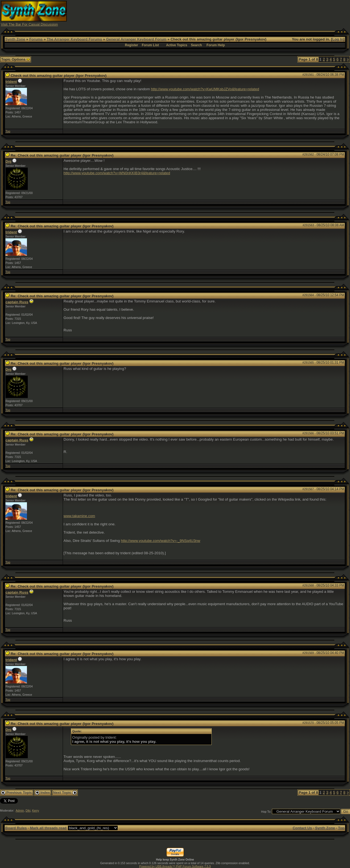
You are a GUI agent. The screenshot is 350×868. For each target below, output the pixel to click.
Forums (36, 39)
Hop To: (266, 812)
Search (196, 45)
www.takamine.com (79, 516)
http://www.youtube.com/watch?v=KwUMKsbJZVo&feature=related (205, 89)
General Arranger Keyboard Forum (136, 39)
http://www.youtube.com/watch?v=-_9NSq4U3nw (161, 541)
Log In (338, 39)
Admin (20, 810)
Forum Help (216, 45)
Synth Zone (15, 39)
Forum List (150, 45)
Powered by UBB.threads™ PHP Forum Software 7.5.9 (175, 866)
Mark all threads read (48, 828)
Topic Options (16, 59)
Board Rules (16, 828)
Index (43, 792)
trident (11, 82)
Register (131, 45)
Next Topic (65, 792)
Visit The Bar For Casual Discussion (29, 24)
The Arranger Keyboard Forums (74, 39)
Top (8, 131)
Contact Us (302, 828)
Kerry (36, 810)
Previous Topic (17, 792)
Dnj (8, 161)
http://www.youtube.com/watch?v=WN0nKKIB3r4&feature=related (117, 173)
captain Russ (17, 302)
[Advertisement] (249, 13)
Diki (28, 810)
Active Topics (177, 45)
